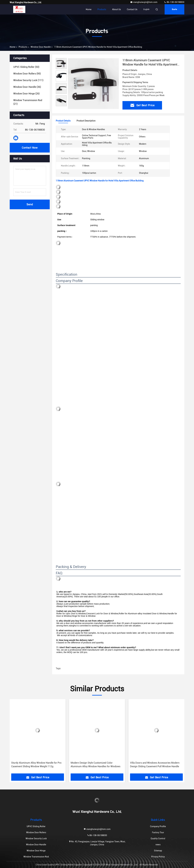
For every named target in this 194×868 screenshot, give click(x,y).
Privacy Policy (158, 857)
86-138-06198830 (174, 2)
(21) (28, 102)
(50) (26, 67)
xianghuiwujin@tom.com (144, 2)
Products (102, 9)
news (158, 845)
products (23, 47)
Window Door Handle (41, 47)
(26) (26, 94)
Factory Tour (158, 832)
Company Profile (158, 826)
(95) (27, 74)
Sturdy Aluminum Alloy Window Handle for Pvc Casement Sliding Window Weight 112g (36, 765)
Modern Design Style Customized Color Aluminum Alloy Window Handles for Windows (95, 765)
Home (89, 9)
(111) (28, 80)
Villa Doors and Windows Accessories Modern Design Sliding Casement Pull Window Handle (155, 765)
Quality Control (158, 838)
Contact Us (132, 9)
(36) (27, 87)
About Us (116, 9)
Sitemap (158, 851)
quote (174, 9)
